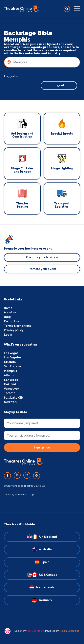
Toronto (10, 393)
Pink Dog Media (35, 631)
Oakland (10, 384)
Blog (7, 317)
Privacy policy (14, 330)
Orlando (10, 362)
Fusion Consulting (69, 631)
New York (11, 402)
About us (10, 312)
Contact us (11, 321)
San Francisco (14, 366)
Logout (59, 85)
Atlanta (9, 375)
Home (8, 308)
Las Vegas (11, 353)
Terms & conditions (18, 326)
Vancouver (11, 389)
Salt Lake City (14, 398)
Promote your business (42, 257)
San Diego (11, 380)
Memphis (10, 371)
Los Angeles (13, 357)
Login (8, 335)
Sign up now (42, 447)
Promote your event (42, 269)
